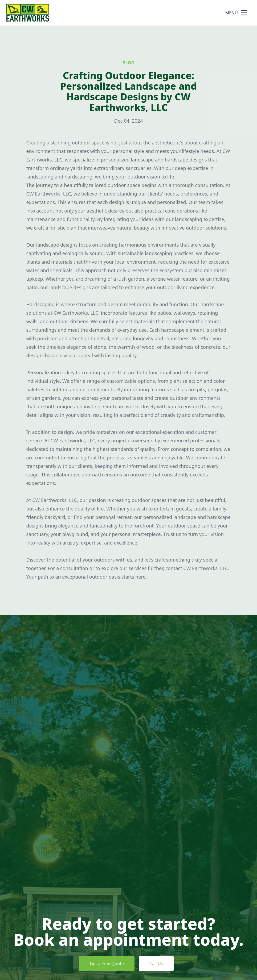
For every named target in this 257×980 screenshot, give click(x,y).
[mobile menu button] (244, 13)
